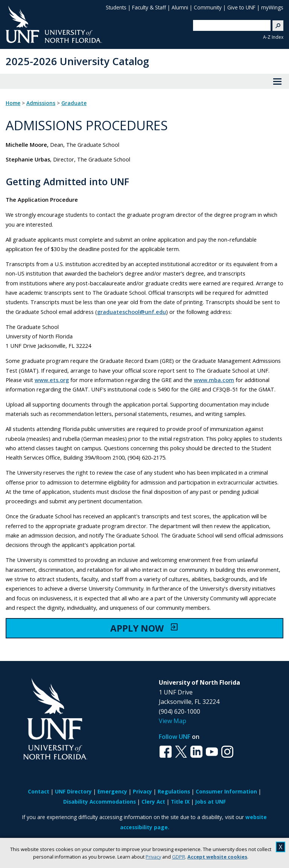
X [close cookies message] (281, 847)
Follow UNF (175, 737)
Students (116, 7)
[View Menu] (277, 81)
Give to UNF (241, 7)
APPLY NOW (144, 628)
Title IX (180, 802)
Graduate (74, 103)
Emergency (112, 791)
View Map (173, 721)
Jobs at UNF (211, 802)
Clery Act (153, 802)
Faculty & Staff (149, 7)
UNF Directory (73, 791)
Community (208, 7)
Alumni (180, 7)
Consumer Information (226, 791)
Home (13, 103)
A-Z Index (273, 37)
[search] (229, 25)
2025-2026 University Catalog (77, 61)
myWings (272, 7)
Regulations (174, 791)
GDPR (179, 857)
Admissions (41, 103)
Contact (39, 791)
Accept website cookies (217, 857)
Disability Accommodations (100, 802)
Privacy (153, 857)
